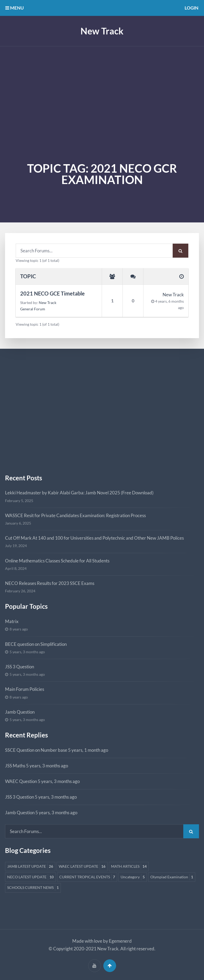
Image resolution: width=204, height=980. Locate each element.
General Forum (33, 309)
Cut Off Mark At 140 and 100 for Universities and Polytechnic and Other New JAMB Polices (94, 538)
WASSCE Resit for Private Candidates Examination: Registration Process (75, 515)
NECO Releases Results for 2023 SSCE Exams (50, 583)
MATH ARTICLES (129, 867)
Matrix (12, 621)
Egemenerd (120, 941)
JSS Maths (15, 766)
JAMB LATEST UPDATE (30, 867)
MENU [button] (14, 8)
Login (192, 8)
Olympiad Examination (172, 877)
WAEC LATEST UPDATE (82, 867)
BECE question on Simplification (36, 644)
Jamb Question (20, 712)
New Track (102, 31)
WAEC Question (21, 781)
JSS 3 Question (20, 667)
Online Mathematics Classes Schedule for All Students (57, 561)
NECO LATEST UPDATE (30, 877)
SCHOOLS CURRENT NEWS (33, 888)
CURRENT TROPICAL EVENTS (87, 877)
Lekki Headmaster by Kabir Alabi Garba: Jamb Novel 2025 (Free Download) (79, 493)
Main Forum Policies (25, 689)
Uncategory (133, 877)
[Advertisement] (102, 86)
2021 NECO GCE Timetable (52, 294)
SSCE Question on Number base (36, 750)
